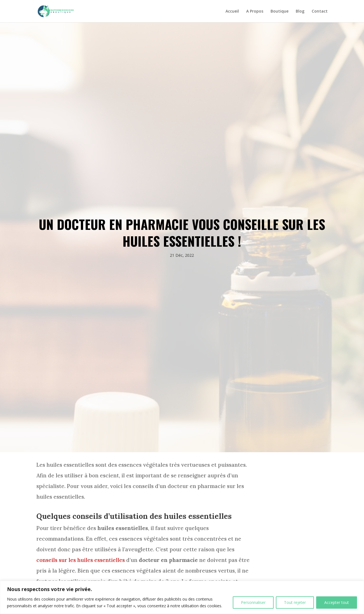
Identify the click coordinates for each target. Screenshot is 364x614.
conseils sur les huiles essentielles (81, 560)
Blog (300, 11)
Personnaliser (253, 602)
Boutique (280, 11)
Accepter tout (337, 602)
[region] (182, 597)
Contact (320, 11)
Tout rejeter (295, 602)
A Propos (255, 11)
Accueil (232, 11)
